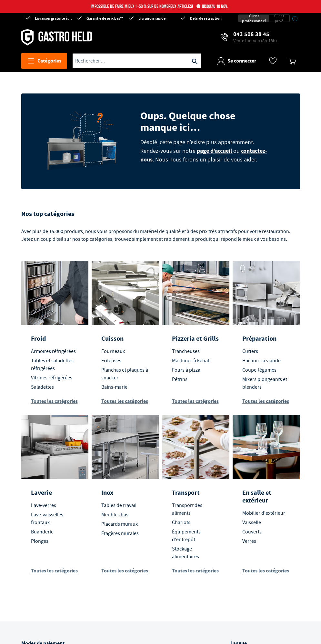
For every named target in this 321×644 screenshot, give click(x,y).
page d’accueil (215, 151)
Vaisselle (252, 522)
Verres (249, 541)
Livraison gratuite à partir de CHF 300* (54, 18)
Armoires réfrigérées (53, 351)
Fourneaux (113, 351)
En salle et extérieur (257, 497)
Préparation (259, 339)
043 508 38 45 (255, 37)
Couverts (252, 532)
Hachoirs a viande (261, 361)
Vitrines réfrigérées (52, 378)
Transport (186, 493)
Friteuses (111, 361)
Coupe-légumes (259, 370)
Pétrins (180, 379)
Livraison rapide (152, 18)
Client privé (279, 18)
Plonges (40, 541)
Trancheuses (186, 351)
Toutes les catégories (54, 401)
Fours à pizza (186, 370)
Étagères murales (120, 533)
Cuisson (112, 339)
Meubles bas (115, 515)
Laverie (41, 493)
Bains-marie (114, 387)
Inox (107, 493)
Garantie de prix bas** (105, 18)
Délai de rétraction (206, 18)
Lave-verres (44, 505)
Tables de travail (119, 505)
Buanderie (42, 532)
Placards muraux (120, 524)
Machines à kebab (191, 361)
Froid (38, 339)
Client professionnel (254, 18)
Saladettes (42, 387)
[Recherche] (195, 61)
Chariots (181, 522)
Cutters (250, 351)
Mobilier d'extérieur (264, 513)
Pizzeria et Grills (195, 339)
